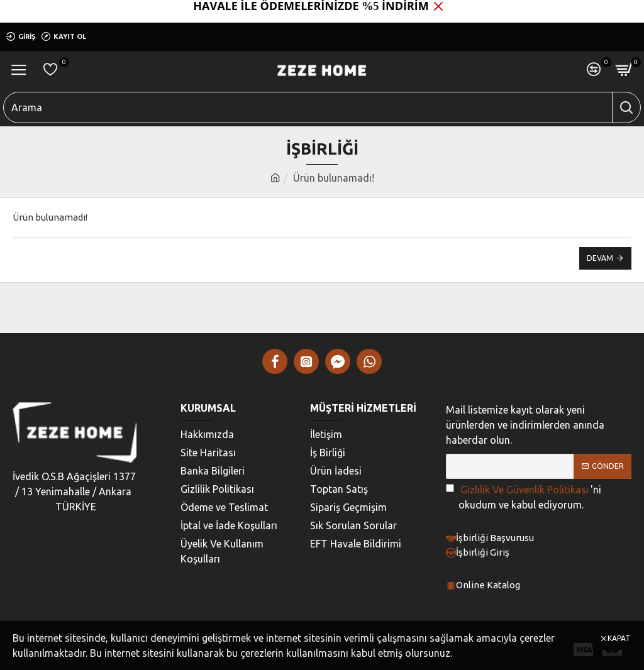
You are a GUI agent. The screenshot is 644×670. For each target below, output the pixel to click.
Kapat (619, 638)
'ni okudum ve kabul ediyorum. (524, 496)
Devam (600, 258)
